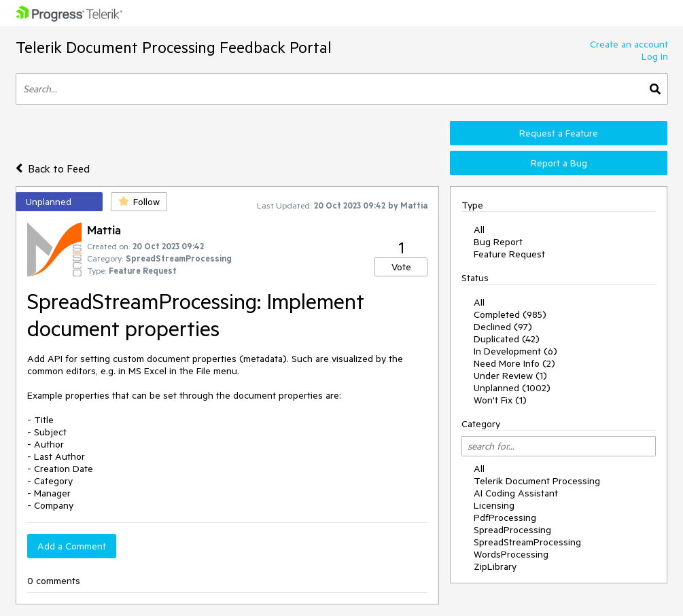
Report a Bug (559, 163)
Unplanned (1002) (512, 388)
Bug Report (498, 242)
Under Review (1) (510, 376)
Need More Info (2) (514, 363)
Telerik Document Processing (537, 481)
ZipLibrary (495, 566)
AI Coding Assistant (516, 493)
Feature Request (509, 254)
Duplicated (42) (507, 339)
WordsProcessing (511, 554)
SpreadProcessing (512, 530)
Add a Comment (72, 546)
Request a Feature (559, 133)
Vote (401, 267)
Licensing (494, 505)
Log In (655, 56)
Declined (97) (503, 327)
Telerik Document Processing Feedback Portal (174, 47)
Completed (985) (510, 314)
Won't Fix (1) (500, 400)
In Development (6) (515, 351)
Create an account (629, 44)
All (479, 230)
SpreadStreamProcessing (527, 542)
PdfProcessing (505, 518)
